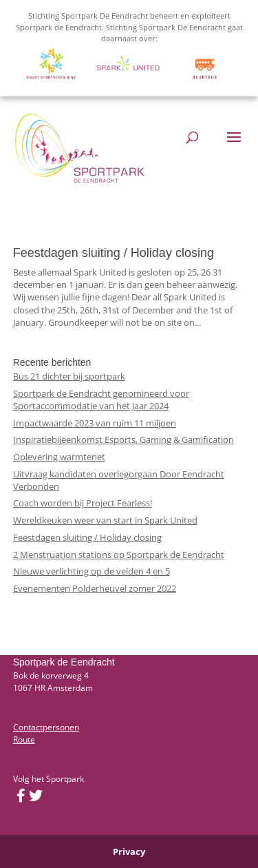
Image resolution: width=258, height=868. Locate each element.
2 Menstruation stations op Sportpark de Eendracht (119, 555)
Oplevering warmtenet (59, 457)
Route (24, 740)
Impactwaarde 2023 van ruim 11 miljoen (95, 423)
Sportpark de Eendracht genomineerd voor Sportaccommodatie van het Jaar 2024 (101, 400)
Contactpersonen (46, 727)
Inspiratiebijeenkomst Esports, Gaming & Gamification (123, 440)
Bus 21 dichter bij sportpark (69, 376)
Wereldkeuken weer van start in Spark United (105, 520)
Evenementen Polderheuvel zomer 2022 (95, 588)
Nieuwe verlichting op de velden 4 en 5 (92, 571)
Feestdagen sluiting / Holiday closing (114, 253)
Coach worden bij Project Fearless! (83, 503)
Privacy (129, 851)
